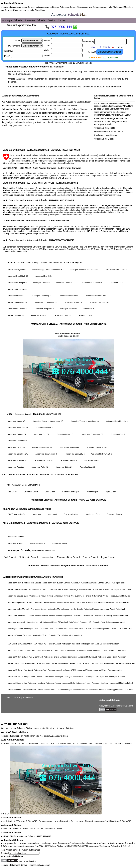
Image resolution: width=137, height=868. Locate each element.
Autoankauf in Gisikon (49, 7)
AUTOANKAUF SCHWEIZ (25, 821)
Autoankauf (100, 821)
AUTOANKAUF (8, 836)
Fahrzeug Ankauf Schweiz (82, 821)
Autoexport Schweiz (10, 865)
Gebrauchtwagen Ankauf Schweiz (54, 821)
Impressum (34, 865)
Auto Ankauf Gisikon (12, 740)
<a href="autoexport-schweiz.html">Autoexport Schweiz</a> (68, 367)
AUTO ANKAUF (44, 836)
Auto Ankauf (7, 821)
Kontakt (24, 865)
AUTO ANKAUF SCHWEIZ (119, 821)
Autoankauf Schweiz (12, 840)
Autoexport (45, 865)
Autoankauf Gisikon (12, 3)
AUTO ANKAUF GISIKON (15, 732)
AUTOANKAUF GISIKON (14, 724)
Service (20, 853)
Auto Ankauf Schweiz (26, 836)
